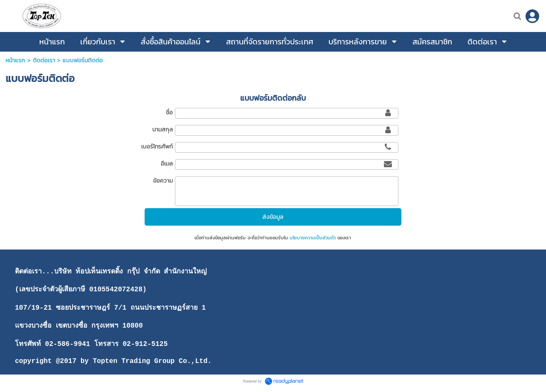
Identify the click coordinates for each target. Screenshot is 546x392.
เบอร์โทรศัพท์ (157, 147)
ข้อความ (163, 181)
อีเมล (167, 164)
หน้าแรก (15, 60)
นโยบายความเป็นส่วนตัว (313, 238)
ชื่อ (169, 112)
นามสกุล (163, 129)
